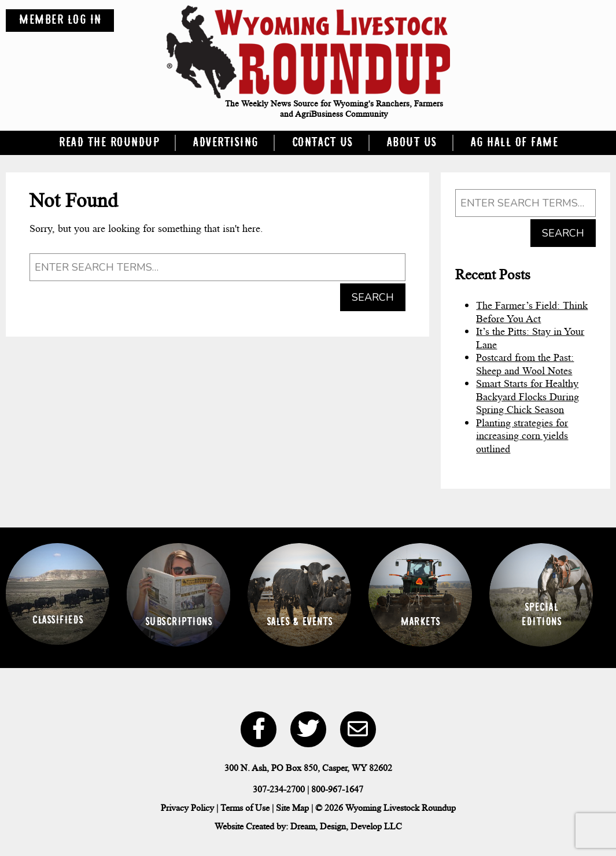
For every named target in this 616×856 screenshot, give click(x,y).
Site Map (292, 808)
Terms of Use (245, 808)
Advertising (225, 143)
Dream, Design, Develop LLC (346, 826)
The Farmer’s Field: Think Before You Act (532, 312)
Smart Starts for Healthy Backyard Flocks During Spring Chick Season (528, 396)
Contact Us (322, 143)
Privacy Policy (187, 808)
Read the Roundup (109, 143)
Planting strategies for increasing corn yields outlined (522, 436)
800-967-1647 (337, 789)
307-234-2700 (279, 789)
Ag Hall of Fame (514, 143)
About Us (412, 143)
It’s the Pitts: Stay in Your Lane (530, 338)
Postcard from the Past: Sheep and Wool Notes (525, 364)
